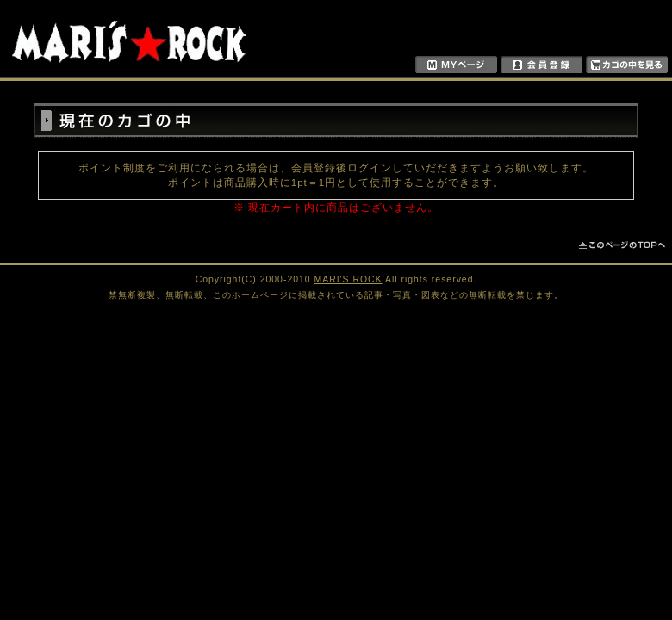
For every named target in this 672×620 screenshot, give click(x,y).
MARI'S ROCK (348, 279)
